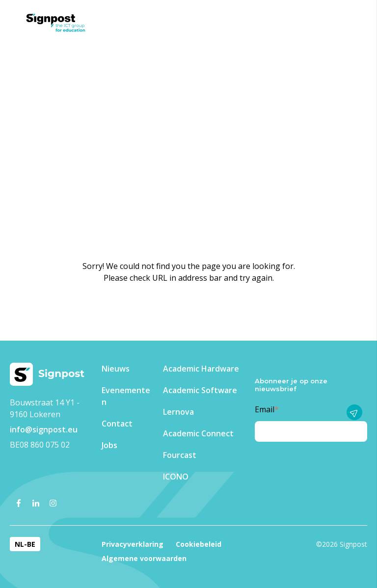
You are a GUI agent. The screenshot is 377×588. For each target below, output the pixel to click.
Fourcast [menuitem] (180, 455)
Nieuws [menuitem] (116, 369)
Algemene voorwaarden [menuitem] (144, 558)
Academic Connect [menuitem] (198, 433)
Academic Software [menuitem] (200, 390)
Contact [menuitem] (117, 424)
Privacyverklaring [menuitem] (133, 544)
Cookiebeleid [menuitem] (199, 544)
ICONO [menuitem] (176, 477)
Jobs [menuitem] (109, 445)
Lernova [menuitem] (178, 412)
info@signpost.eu (44, 429)
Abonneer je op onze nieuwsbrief (291, 385)
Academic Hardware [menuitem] (201, 369)
